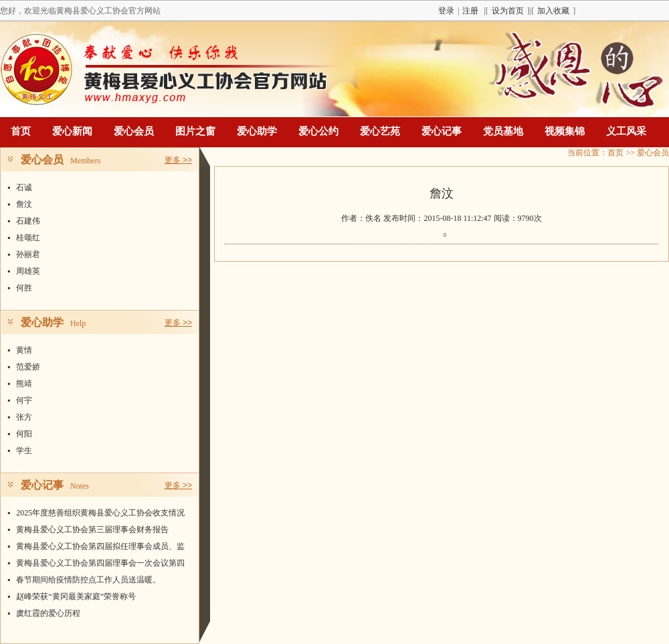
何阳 (24, 434)
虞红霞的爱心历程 (48, 613)
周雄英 (28, 271)
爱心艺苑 (380, 131)
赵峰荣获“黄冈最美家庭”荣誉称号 (76, 596)
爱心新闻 (72, 131)
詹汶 (24, 204)
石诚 (24, 187)
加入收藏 (553, 11)
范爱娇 (28, 367)
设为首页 (508, 11)
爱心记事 (442, 131)
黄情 (24, 350)
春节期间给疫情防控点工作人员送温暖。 (88, 580)
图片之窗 (195, 131)
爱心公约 (318, 131)
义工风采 (626, 131)
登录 (446, 11)
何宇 (24, 400)
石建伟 (28, 221)
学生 (24, 451)
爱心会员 (134, 131)
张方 (24, 417)
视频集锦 (565, 131)
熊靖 (24, 384)
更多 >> (178, 160)
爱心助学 (257, 131)
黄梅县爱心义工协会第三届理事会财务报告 (92, 530)
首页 (21, 131)
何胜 (24, 288)
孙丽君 (28, 254)
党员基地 (503, 131)
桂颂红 (28, 238)
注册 (470, 11)
